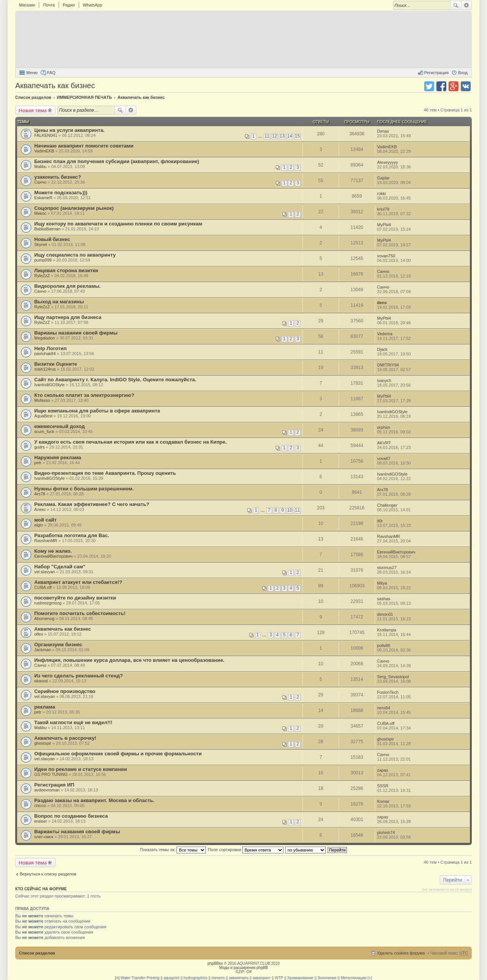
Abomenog (44, 618)
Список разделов (37, 953)
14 (290, 136)
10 (290, 510)
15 (297, 136)
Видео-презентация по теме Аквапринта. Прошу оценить (105, 473)
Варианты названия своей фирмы (77, 832)
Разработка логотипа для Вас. (72, 535)
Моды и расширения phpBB (243, 968)
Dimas (383, 131)
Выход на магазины (59, 302)
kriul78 (383, 209)
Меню (32, 73)
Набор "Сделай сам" (60, 567)
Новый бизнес (52, 239)
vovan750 (386, 256)
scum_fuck (44, 431)
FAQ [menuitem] (51, 73)
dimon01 (385, 614)
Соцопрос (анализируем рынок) (74, 208)
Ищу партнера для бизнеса (68, 317)
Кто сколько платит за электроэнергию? (84, 395)
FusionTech (388, 692)
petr (38, 463)
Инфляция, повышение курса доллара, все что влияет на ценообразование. (129, 660)
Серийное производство (65, 691)
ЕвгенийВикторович (53, 556)
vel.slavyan (45, 572)
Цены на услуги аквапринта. (69, 130)
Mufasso (42, 400)
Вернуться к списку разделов (48, 874)
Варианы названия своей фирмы (76, 333)
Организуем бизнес (58, 645)
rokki (381, 193)
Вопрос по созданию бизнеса (71, 816)
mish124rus (45, 369)
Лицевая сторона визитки (66, 270)
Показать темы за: (173, 850)
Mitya (382, 583)
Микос (40, 213)
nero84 (384, 708)
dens (382, 303)
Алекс (40, 509)
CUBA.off (43, 587)
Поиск (456, 5)
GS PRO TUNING (51, 774)
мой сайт (45, 520)
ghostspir (43, 743)
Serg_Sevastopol (393, 677)
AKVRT (384, 443)
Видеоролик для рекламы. (68, 286)
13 (282, 136)
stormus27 (387, 568)
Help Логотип (50, 348)
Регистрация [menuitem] (436, 73)
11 (267, 136)
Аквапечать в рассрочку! (65, 738)
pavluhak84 (45, 354)
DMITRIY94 (388, 365)
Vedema (385, 334)
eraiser (41, 821)
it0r (380, 521)
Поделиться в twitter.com (429, 86)
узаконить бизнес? (58, 177)
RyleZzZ (42, 276)
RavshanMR (46, 541)
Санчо (40, 182)
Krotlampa (387, 630)
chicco (40, 806)
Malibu (40, 167)
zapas (383, 770)
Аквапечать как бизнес (55, 86)
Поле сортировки (245, 850)
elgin (39, 525)
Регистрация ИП (54, 785)
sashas (384, 599)
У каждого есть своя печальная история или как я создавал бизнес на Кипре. (131, 442)
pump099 (43, 260)
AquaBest (43, 416)
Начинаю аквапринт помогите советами (84, 146)
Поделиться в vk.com (466, 86)
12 (275, 136)
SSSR (383, 786)
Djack (382, 349)
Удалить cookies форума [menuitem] (401, 953)
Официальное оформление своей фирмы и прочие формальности (118, 754)
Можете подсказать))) (61, 193)
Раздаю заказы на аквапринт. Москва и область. (94, 800)
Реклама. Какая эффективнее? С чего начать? (92, 504)
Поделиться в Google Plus (454, 86)
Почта (49, 5)
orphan (384, 427)
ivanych (384, 381)
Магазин (27, 5)
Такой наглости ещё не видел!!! (73, 722)
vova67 (384, 458)
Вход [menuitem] (463, 73)
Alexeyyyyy (388, 162)
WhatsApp (93, 5)
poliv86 (384, 645)
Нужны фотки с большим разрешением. (84, 489)
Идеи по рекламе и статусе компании (81, 769)
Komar (383, 801)
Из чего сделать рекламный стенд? (79, 676)
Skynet (41, 244)
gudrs (40, 447)
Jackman (43, 650)
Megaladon (45, 338)
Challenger (387, 505)
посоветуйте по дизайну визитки (75, 598)
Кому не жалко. (53, 551)
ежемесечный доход (60, 426)
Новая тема (33, 110)
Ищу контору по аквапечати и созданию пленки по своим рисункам (118, 224)
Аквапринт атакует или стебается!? (78, 582)
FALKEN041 (46, 135)
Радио (69, 5)
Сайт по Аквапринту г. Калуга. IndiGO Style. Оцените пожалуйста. (115, 380)
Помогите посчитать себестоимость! (80, 613)
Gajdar (383, 178)
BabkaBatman (47, 229)
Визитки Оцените (56, 364)
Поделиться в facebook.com (441, 86)
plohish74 (386, 833)
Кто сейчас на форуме (41, 889)
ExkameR (43, 198)
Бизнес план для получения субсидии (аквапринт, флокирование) (117, 161)
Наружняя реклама (58, 457)
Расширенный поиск (467, 5)
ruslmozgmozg (48, 603)
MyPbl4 (384, 225)
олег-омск (44, 837)
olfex (39, 634)
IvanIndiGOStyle (49, 385)
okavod (41, 681)
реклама (45, 707)
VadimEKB (44, 151)
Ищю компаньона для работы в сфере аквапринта (97, 411)
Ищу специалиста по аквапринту (75, 255)
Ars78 (40, 494)
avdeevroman (47, 790)
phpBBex (215, 963)
